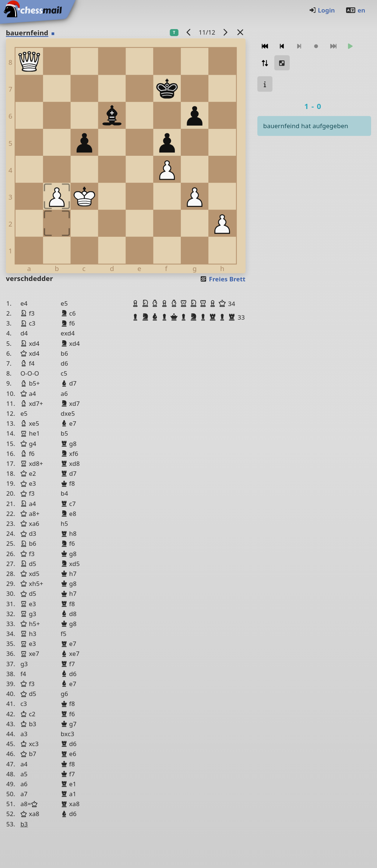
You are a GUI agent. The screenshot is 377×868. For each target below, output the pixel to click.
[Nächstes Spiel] (225, 32)
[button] (136, 303)
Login (322, 10)
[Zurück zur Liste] (240, 32)
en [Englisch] (355, 10)
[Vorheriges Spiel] (188, 32)
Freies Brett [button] (223, 279)
